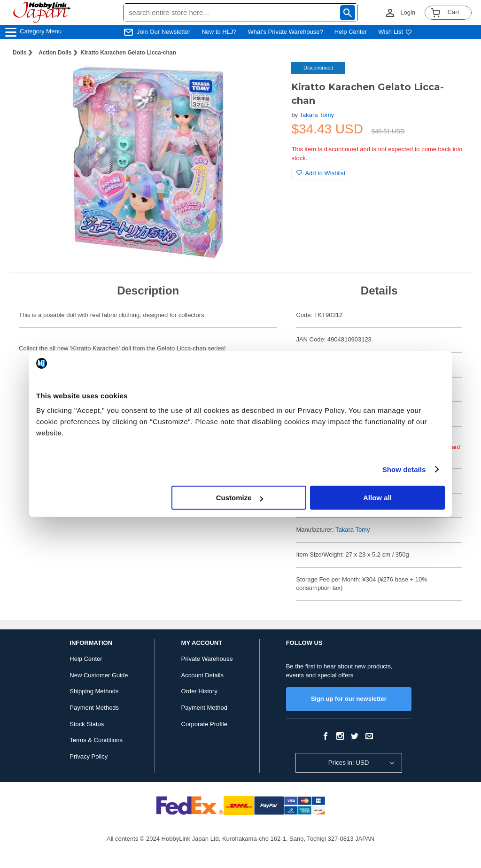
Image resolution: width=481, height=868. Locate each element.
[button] (265, 79)
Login (408, 12)
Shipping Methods (94, 691)
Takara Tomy (317, 115)
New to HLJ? (219, 32)
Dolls (19, 53)
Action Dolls (55, 53)
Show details (404, 469)
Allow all (377, 498)
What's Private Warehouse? (286, 32)
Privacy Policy (89, 756)
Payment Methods (94, 708)
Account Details (202, 675)
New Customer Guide (99, 675)
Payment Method (204, 708)
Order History (199, 691)
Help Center (351, 32)
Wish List (395, 32)
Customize (240, 498)
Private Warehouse (207, 659)
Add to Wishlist (321, 173)
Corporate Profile (204, 724)
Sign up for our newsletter (349, 699)
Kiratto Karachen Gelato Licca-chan (128, 53)
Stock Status (87, 724)
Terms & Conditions (96, 740)
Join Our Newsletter (163, 32)
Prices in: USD (349, 763)
